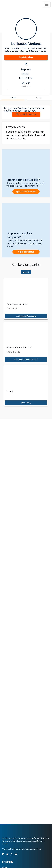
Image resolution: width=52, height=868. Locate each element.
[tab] (13, 4)
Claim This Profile (26, 252)
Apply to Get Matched (26, 192)
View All (26, 272)
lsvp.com (26, 69)
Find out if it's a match (26, 114)
